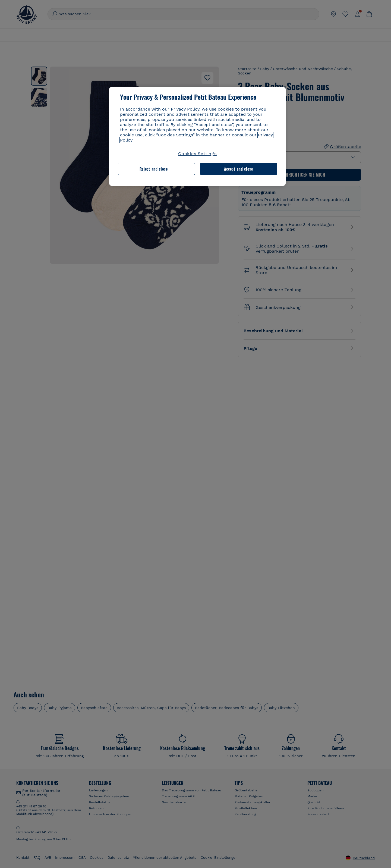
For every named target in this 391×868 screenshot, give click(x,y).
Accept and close (239, 169)
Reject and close (154, 169)
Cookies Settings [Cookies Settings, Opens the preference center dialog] (197, 154)
